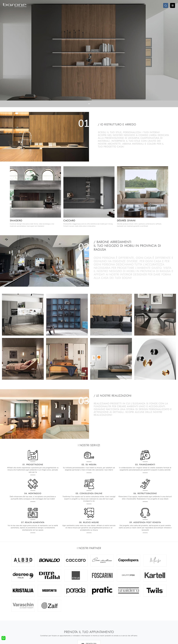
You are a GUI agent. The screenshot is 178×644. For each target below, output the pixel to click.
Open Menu (173, 5)
